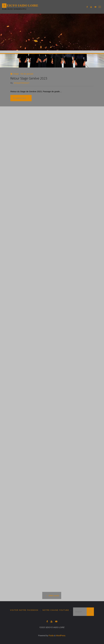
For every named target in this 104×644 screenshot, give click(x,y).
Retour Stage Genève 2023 (29, 78)
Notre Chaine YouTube (56, 610)
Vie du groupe (27, 74)
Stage (16, 74)
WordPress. (61, 636)
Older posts (52, 596)
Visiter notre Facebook (24, 610)
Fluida (51, 636)
